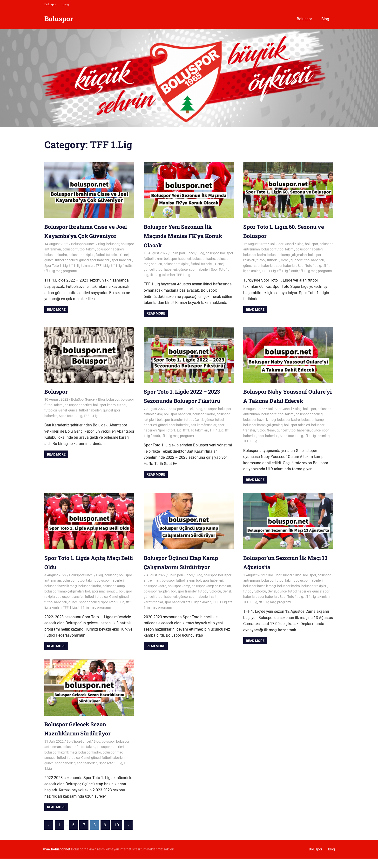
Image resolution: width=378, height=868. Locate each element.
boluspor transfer (170, 420)
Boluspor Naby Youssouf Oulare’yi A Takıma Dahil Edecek (278, 401)
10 (117, 834)
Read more (56, 310)
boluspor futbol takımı (79, 249)
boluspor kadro (56, 255)
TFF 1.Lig (103, 266)
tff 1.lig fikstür (121, 266)
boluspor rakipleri (81, 255)
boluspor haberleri (110, 249)
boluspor (113, 244)
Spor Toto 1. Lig (56, 266)
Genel (124, 255)
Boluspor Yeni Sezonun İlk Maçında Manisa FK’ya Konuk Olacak (186, 236)
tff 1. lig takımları (82, 266)
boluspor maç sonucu (101, 600)
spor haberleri (122, 260)
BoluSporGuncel (83, 244)
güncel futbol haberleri (61, 260)
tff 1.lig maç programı (61, 271)
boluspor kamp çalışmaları (287, 255)
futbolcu (112, 255)
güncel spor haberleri (95, 260)
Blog (66, 4)
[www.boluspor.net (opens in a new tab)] (57, 858)
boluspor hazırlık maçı (260, 429)
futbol (100, 255)
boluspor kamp (313, 429)
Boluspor (50, 4)
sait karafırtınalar (203, 425)
